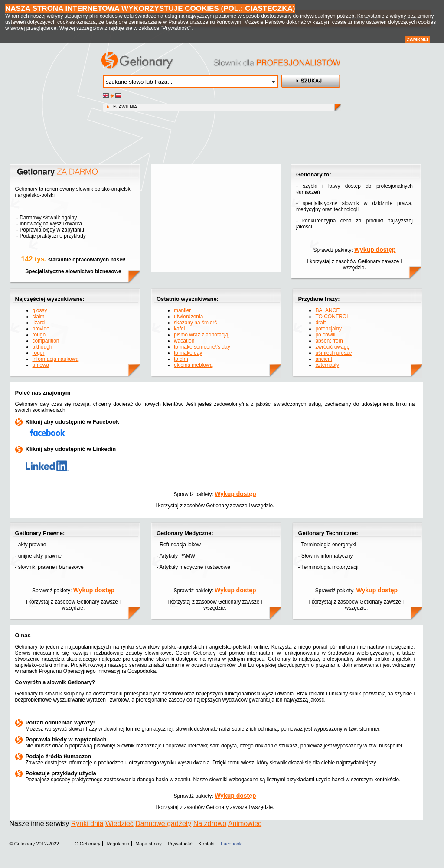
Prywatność (180, 844)
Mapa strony (149, 844)
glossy (40, 310)
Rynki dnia (87, 824)
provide (41, 329)
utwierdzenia (188, 317)
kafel (179, 329)
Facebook (231, 844)
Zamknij (417, 39)
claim (39, 317)
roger (39, 353)
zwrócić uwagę (332, 347)
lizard (39, 323)
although (42, 347)
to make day (188, 353)
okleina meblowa (193, 365)
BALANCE (327, 310)
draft (320, 323)
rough (39, 335)
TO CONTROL (332, 317)
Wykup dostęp (375, 250)
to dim (181, 359)
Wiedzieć (119, 824)
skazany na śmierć (195, 323)
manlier (182, 310)
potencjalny (328, 329)
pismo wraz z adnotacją (201, 335)
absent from (329, 341)
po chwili (325, 335)
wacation (184, 341)
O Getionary (87, 844)
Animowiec (245, 824)
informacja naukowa (56, 359)
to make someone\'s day (202, 347)
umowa (41, 365)
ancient (324, 359)
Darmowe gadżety (163, 824)
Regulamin (118, 844)
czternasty (327, 365)
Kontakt (207, 844)
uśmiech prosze (333, 353)
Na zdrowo (210, 824)
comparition (46, 341)
